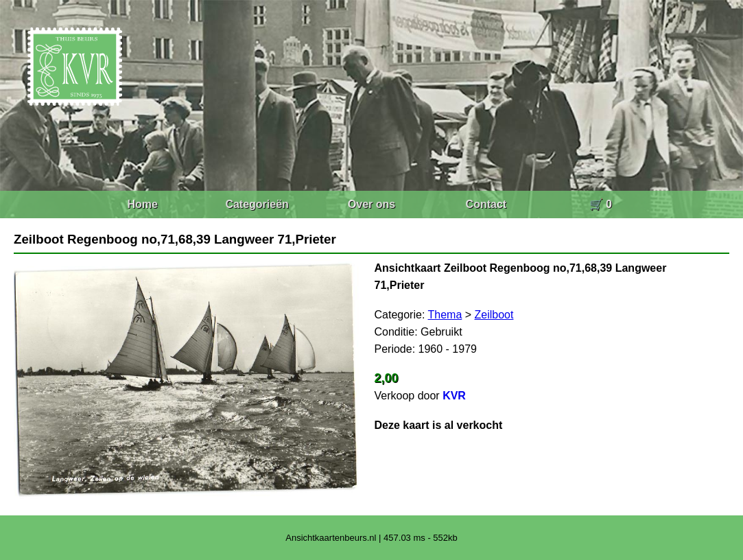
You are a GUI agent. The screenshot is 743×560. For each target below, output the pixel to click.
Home (142, 204)
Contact (486, 204)
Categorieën (257, 204)
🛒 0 (601, 204)
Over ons (371, 204)
